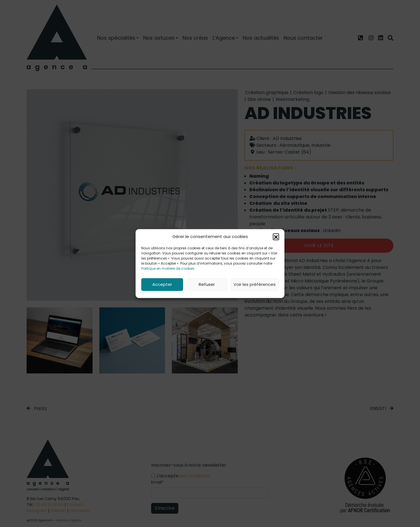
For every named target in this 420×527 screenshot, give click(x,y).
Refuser (207, 284)
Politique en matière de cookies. (168, 268)
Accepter (162, 284)
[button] (276, 237)
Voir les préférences (255, 284)
